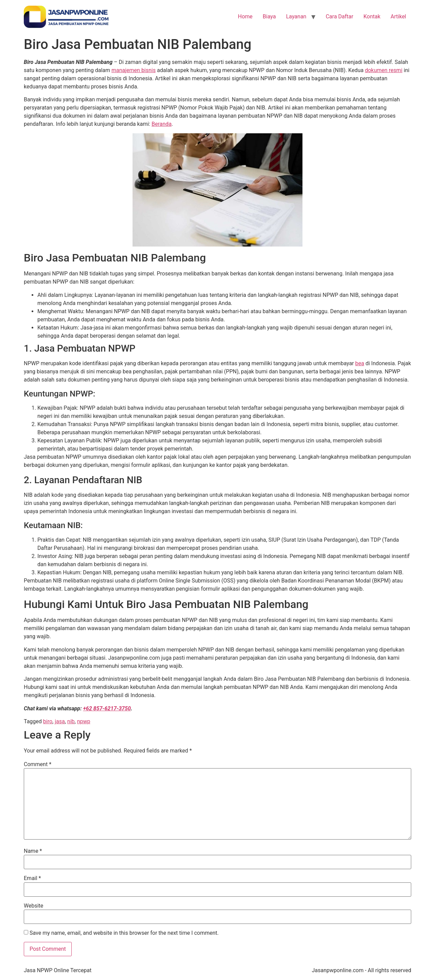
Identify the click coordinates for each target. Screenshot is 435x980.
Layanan (296, 16)
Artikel (398, 16)
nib (71, 721)
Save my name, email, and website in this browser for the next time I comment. (124, 933)
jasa (60, 721)
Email (32, 878)
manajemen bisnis (134, 70)
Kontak (372, 16)
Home (245, 16)
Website (33, 906)
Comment (38, 764)
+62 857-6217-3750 (107, 708)
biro (48, 721)
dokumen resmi (384, 70)
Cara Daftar (339, 16)
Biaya (269, 16)
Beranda (162, 124)
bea (360, 363)
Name (33, 851)
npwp (84, 721)
